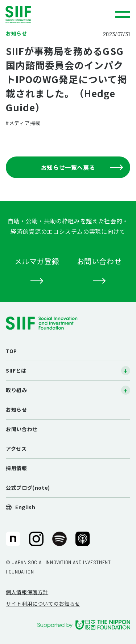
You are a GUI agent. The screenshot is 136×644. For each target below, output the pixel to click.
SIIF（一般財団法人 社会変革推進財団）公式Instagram (36, 542)
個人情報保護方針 (27, 592)
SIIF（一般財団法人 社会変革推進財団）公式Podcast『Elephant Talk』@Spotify (59, 542)
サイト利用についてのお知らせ (43, 604)
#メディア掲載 (23, 123)
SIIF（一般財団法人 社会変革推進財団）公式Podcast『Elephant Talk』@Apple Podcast (83, 542)
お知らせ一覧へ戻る (82, 167)
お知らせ (17, 409)
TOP (11, 351)
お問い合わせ (22, 429)
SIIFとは (16, 370)
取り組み (17, 390)
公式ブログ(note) (28, 488)
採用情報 (17, 468)
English (25, 507)
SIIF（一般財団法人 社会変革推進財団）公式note (13, 542)
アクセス (16, 448)
